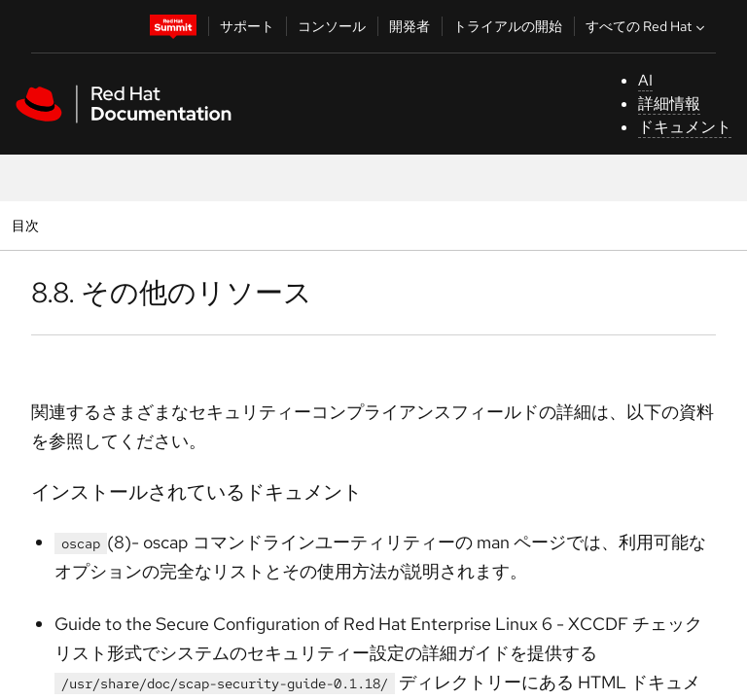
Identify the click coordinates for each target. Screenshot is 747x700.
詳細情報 (669, 104)
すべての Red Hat (647, 26)
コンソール (332, 26)
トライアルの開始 (508, 26)
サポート (247, 26)
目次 (28, 225)
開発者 (409, 26)
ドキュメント (685, 127)
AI (645, 80)
